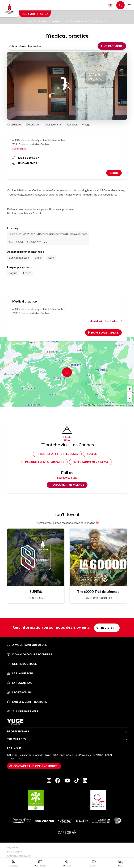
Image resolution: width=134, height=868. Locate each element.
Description (33, 124)
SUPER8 (36, 592)
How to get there (105, 332)
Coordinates (14, 124)
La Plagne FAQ (20, 683)
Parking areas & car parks (45, 462)
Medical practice (100, 21)
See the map (19, 148)
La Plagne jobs (20, 673)
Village (86, 124)
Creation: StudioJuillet (19, 856)
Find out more (112, 46)
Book (114, 173)
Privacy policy (14, 852)
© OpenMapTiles (89, 405)
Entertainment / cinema (90, 462)
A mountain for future (27, 645)
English (110, 5)
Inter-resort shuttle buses (57, 454)
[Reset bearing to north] (130, 399)
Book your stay (35, 14)
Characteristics (54, 124)
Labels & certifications (27, 702)
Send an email (25, 163)
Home (31, 21)
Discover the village (68, 485)
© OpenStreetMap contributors (111, 405)
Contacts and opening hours (35, 766)
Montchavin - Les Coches (106, 321)
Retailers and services (78, 21)
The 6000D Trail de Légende (98, 592)
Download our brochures (30, 654)
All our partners (23, 711)
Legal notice (14, 847)
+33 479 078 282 (67, 478)
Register (108, 628)
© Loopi (129, 405)
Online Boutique (22, 664)
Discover (44, 21)
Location (72, 124)
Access (92, 454)
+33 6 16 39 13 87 (26, 158)
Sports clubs (19, 692)
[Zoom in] (130, 389)
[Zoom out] (130, 394)
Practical (58, 21)
